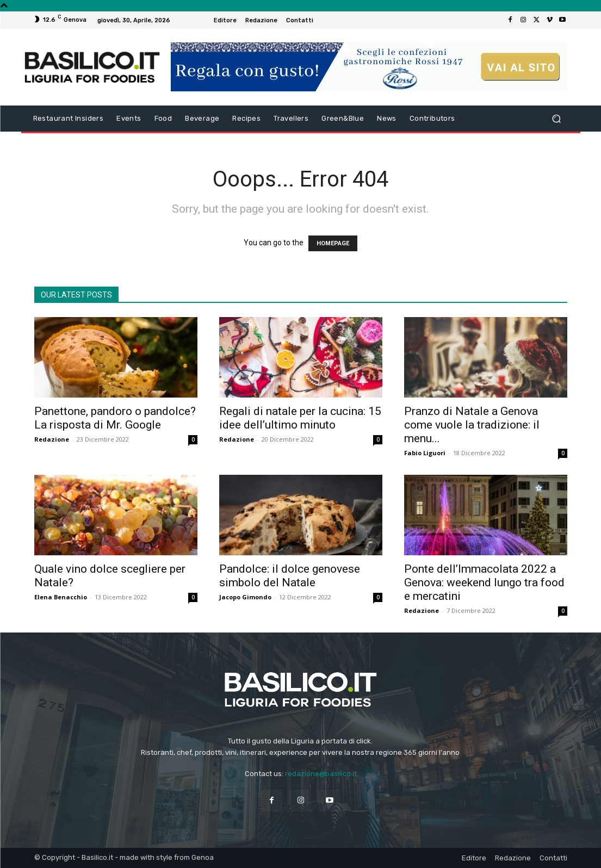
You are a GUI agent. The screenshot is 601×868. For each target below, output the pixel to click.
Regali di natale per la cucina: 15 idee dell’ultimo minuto (300, 418)
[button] (557, 119)
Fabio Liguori (425, 453)
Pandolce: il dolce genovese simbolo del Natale (290, 576)
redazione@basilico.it (321, 774)
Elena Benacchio (61, 597)
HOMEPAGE (333, 243)
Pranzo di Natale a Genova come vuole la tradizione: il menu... (472, 425)
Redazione (52, 439)
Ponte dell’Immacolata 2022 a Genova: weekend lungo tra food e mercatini (484, 582)
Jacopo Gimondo (245, 597)
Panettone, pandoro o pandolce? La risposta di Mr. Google (115, 418)
